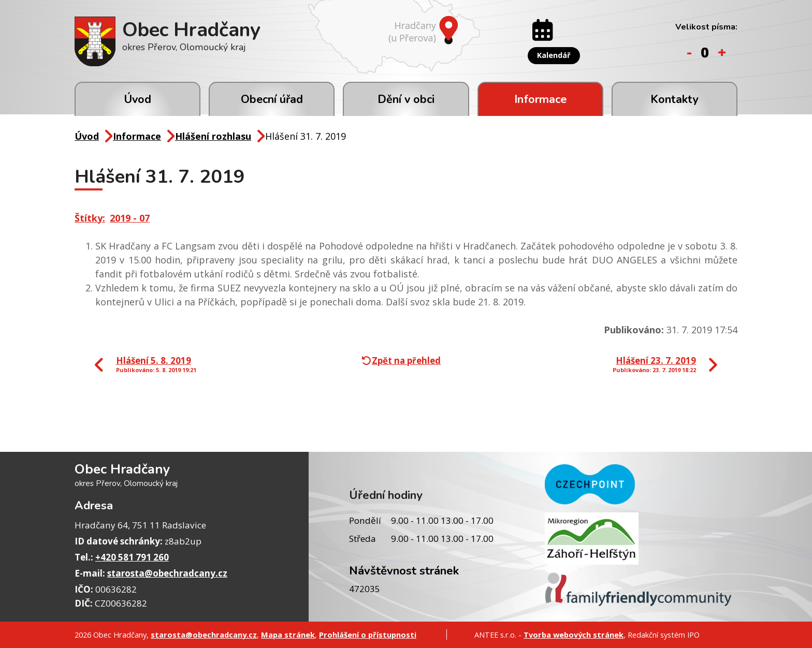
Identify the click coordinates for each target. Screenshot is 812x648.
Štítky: (90, 218)
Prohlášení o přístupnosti (368, 635)
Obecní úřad (272, 99)
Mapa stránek (288, 635)
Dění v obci (406, 99)
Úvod (137, 99)
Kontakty (674, 99)
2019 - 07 (130, 218)
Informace (540, 99)
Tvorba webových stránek (574, 635)
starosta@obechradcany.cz (167, 573)
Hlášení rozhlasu (213, 136)
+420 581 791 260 (132, 557)
